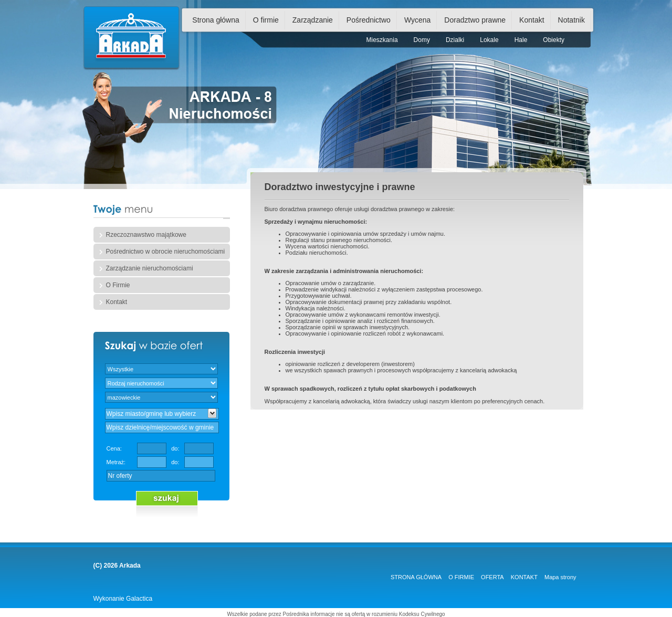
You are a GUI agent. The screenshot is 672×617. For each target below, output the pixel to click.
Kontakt (532, 20)
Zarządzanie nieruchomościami (150, 268)
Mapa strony (560, 577)
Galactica (139, 599)
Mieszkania (382, 40)
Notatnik (571, 20)
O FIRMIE (461, 577)
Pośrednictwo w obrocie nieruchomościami (166, 252)
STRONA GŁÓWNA (416, 577)
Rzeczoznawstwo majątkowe (146, 235)
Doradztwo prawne (475, 20)
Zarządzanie (313, 20)
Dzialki (455, 40)
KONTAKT (524, 577)
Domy (422, 40)
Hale (521, 40)
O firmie (266, 20)
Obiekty (554, 40)
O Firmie (118, 285)
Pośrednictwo (369, 20)
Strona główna (216, 20)
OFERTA (492, 577)
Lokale (489, 40)
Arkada (130, 566)
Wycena (417, 20)
